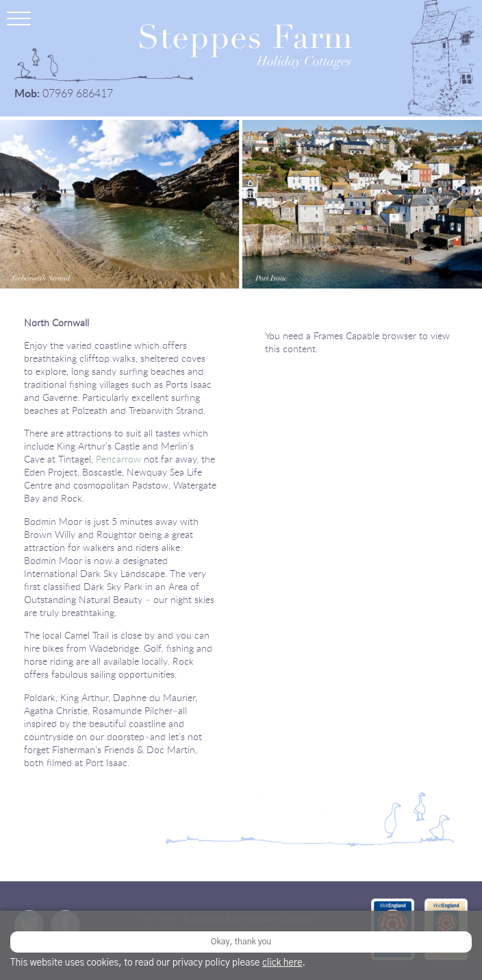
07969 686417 (78, 93)
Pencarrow (118, 459)
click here (282, 963)
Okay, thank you (241, 942)
